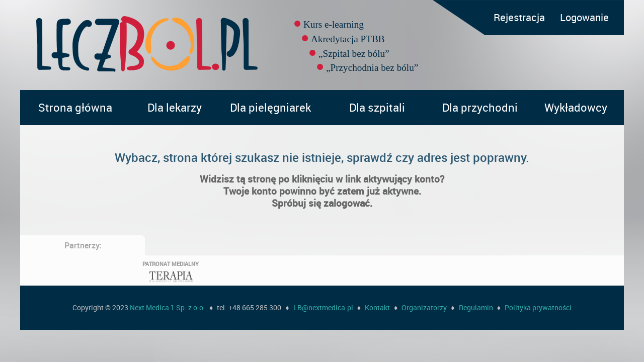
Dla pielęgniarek (270, 107)
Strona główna (75, 107)
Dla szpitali (377, 107)
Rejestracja (519, 17)
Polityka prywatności (538, 307)
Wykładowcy (576, 107)
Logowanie (584, 17)
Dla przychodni (480, 107)
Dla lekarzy (175, 107)
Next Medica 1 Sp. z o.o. (168, 307)
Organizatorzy (424, 307)
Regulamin (476, 307)
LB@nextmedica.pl (323, 307)
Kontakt (377, 307)
